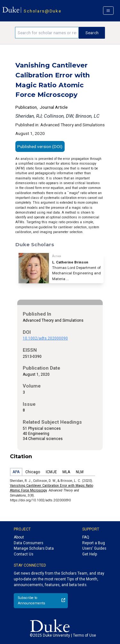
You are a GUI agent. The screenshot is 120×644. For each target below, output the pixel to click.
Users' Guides (94, 548)
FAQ (86, 537)
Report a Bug (94, 543)
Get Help (90, 554)
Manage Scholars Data (34, 548)
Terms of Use (84, 635)
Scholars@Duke (42, 11)
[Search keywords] (47, 33)
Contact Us (24, 554)
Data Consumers (28, 543)
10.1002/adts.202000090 (45, 338)
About (19, 537)
